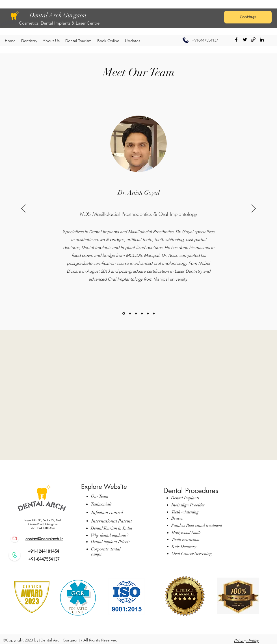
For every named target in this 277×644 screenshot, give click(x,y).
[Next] (254, 209)
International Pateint (112, 521)
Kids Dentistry (184, 547)
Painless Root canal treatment (197, 525)
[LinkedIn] (262, 40)
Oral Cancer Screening (192, 554)
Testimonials (101, 504)
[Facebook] (236, 40)
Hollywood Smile (186, 533)
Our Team (100, 496)
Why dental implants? (110, 535)
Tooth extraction (186, 539)
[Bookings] (248, 17)
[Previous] (23, 209)
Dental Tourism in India (112, 528)
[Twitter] (245, 40)
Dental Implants (185, 498)
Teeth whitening (185, 512)
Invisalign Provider (188, 505)
